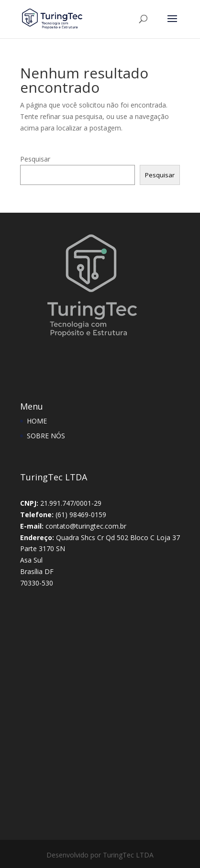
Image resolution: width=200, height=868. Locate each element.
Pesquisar (35, 159)
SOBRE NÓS (46, 436)
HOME (37, 421)
